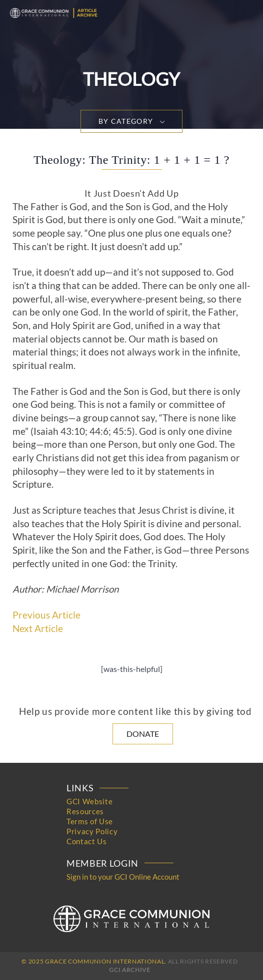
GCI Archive (129, 970)
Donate (143, 734)
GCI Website (89, 801)
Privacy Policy (92, 831)
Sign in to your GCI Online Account (123, 877)
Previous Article (46, 615)
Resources (85, 811)
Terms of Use (90, 821)
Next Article (38, 629)
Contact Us (87, 841)
